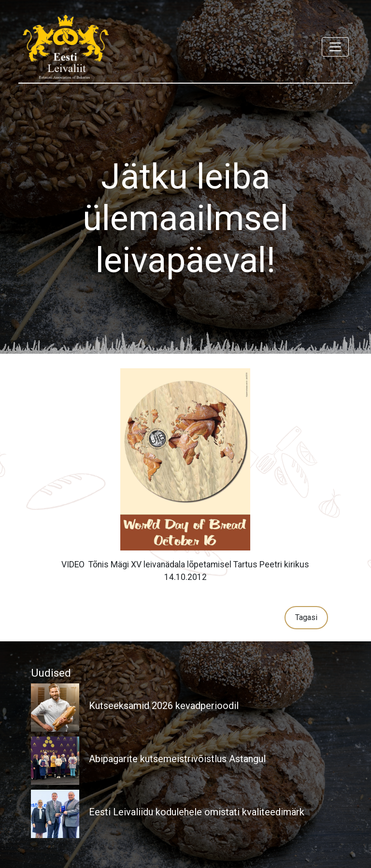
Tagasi (306, 617)
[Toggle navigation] (335, 47)
